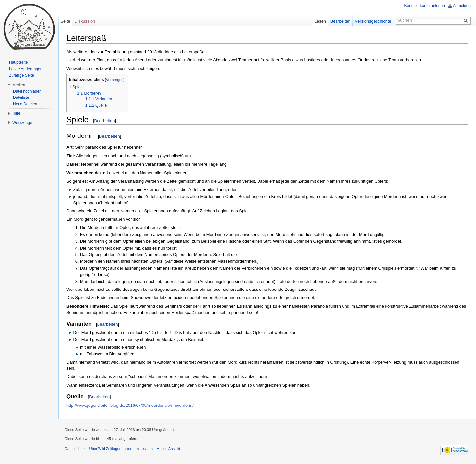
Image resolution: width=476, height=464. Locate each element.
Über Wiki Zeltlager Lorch (110, 449)
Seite (65, 21)
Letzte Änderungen (26, 69)
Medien (19, 85)
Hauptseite (18, 62)
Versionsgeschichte (373, 21)
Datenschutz (75, 449)
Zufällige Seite (21, 75)
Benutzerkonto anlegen (425, 6)
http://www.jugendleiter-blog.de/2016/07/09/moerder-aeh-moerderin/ (130, 405)
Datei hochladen (27, 91)
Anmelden (462, 6)
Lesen (320, 21)
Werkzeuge (22, 123)
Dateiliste (21, 97)
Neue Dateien (25, 104)
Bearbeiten (104, 121)
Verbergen (115, 80)
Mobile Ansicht (168, 449)
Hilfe (16, 113)
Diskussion (85, 21)
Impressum (144, 449)
